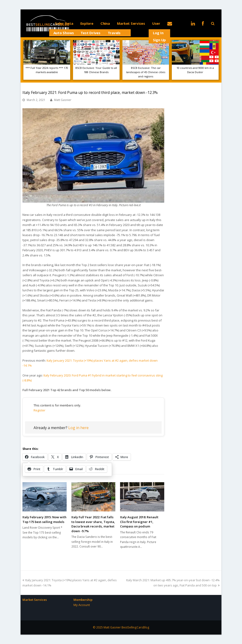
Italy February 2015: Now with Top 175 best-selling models (44, 519)
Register (39, 410)
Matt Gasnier (63, 100)
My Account (82, 605)
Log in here (78, 428)
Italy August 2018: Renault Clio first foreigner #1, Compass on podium (139, 522)
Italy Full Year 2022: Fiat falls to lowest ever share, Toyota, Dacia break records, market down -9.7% (93, 524)
